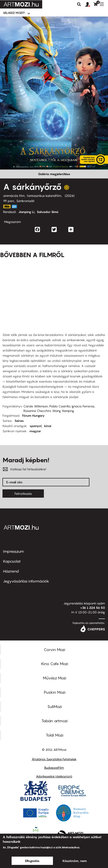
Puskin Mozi (55, 692)
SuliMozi (55, 707)
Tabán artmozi (55, 721)
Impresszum (13, 551)
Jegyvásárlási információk (26, 581)
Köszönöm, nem (75, 861)
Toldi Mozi (55, 735)
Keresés (79, 4)
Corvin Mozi (55, 650)
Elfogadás (32, 861)
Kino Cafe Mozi (55, 664)
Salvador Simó (48, 212)
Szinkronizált (25, 201)
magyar (35, 431)
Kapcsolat (12, 561)
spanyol (36, 426)
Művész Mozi (55, 678)
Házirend (11, 571)
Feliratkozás (23, 494)
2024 (70, 196)
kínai (48, 426)
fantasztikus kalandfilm (44, 196)
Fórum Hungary (33, 415)
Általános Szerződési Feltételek (54, 759)
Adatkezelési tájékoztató (54, 776)
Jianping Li (26, 212)
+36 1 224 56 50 (93, 608)
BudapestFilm (54, 768)
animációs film (14, 196)
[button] (89, 5)
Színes (19, 421)
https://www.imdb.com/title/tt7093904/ (7, 206)
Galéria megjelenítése (54, 174)
